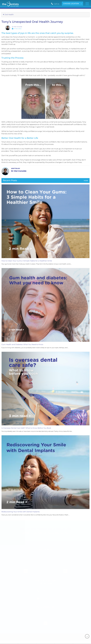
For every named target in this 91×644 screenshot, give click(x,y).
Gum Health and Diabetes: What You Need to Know (22, 344)
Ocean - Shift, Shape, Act (56, 635)
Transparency (35, 639)
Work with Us (45, 612)
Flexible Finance (45, 565)
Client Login (56, 639)
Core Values (45, 617)
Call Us (57, 4)
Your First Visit (45, 555)
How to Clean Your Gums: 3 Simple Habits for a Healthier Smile (27, 261)
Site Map (46, 639)
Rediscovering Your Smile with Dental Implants (20, 512)
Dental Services (45, 560)
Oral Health (8, 15)
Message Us (47, 599)
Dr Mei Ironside (17, 27)
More (86, 181)
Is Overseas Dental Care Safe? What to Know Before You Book (26, 428)
